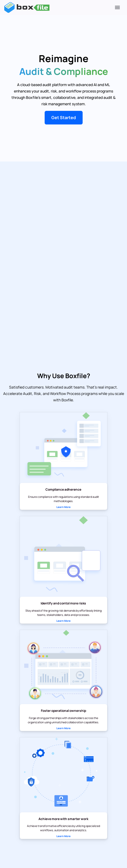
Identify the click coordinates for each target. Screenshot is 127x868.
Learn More (63, 507)
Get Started (64, 118)
